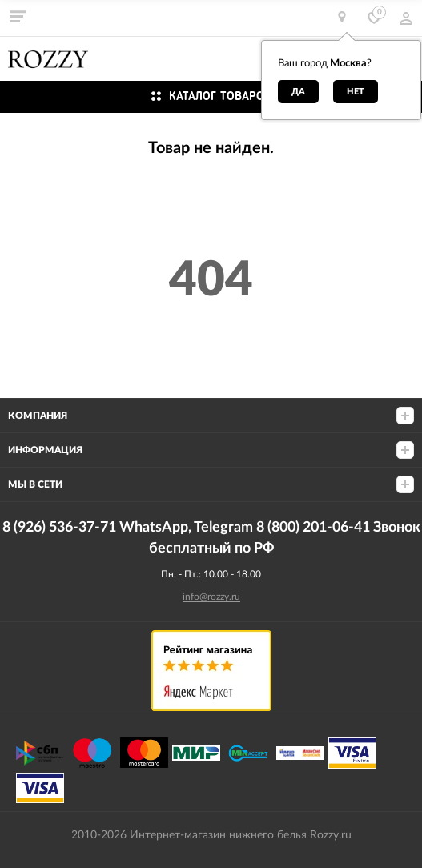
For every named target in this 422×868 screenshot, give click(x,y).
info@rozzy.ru (211, 597)
